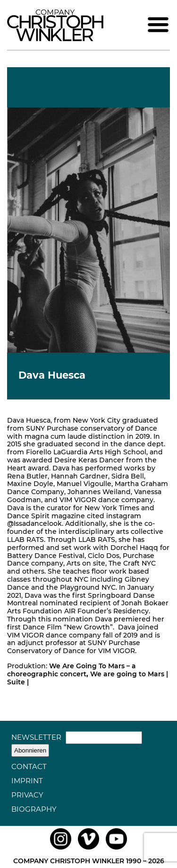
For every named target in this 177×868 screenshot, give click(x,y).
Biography (34, 809)
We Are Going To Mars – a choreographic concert (72, 670)
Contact (29, 766)
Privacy (27, 795)
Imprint (27, 781)
